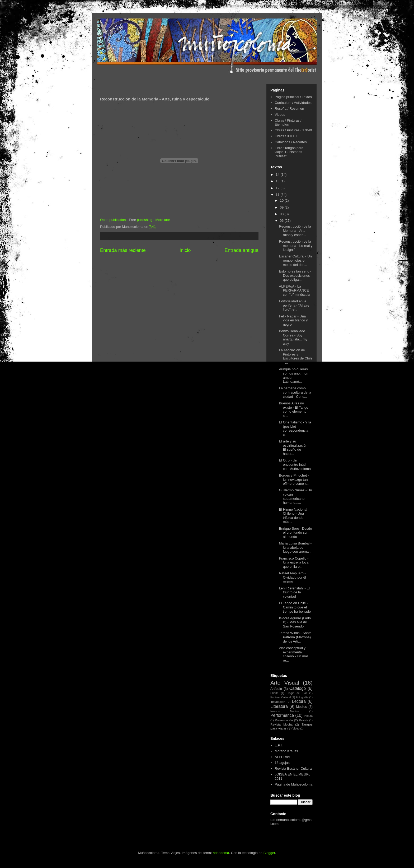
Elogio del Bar (297, 693)
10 (282, 200)
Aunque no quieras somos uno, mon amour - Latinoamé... (293, 375)
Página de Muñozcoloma (293, 784)
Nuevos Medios (285, 711)
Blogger (269, 853)
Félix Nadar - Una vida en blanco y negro (293, 320)
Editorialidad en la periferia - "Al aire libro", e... (294, 305)
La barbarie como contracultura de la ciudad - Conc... (295, 392)
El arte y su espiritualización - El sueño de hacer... (294, 447)
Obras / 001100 (286, 136)
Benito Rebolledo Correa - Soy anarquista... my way (293, 337)
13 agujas (282, 763)
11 (278, 195)
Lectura (299, 701)
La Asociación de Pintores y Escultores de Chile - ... (296, 356)
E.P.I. (279, 745)
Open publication (113, 220)
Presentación (284, 720)
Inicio (185, 250)
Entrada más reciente (123, 250)
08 (282, 214)
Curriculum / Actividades (293, 103)
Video (296, 729)
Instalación (278, 702)
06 (282, 221)
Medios (302, 707)
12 (278, 188)
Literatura (279, 706)
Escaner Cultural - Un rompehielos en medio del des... (295, 260)
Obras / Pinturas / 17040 (293, 130)
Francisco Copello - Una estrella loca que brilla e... (294, 562)
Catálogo (298, 688)
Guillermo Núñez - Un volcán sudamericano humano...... (295, 496)
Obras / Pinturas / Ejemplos (288, 123)
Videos (280, 115)
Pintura (308, 716)
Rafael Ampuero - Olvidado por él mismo (292, 577)
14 (278, 175)
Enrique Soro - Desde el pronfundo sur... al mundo (295, 533)
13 (278, 181)
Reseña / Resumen (289, 109)
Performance (282, 715)
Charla (274, 693)
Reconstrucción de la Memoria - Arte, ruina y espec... (295, 230)
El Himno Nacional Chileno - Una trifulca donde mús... (293, 516)
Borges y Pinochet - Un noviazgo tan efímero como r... (294, 479)
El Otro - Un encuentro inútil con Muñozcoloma (295, 464)
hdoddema (221, 853)
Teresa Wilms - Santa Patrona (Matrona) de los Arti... (295, 637)
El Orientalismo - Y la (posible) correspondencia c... (295, 428)
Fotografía (302, 697)
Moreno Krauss (286, 751)
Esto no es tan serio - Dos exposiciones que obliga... (295, 275)
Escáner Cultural (281, 697)
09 (282, 207)
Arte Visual (285, 683)
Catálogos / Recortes (291, 142)
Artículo (276, 689)
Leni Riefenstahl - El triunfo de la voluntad (294, 592)
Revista (304, 720)
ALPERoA (282, 757)
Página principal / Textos (293, 97)
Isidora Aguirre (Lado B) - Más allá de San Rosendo (295, 622)
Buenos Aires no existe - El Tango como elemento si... (293, 409)
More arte (163, 220)
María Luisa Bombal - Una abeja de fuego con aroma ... (296, 547)
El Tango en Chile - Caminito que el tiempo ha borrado (295, 607)
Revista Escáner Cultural (293, 768)
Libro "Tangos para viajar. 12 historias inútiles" (289, 152)
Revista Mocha (281, 724)
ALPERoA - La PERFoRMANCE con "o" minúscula (294, 290)
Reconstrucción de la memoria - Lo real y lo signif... (296, 246)
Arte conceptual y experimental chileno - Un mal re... (293, 654)
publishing (145, 220)
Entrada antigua (242, 250)
